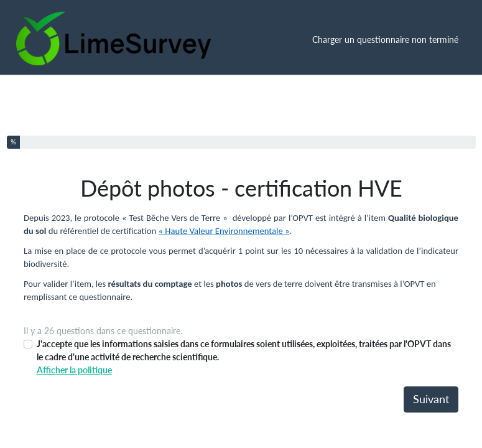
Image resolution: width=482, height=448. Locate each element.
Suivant (431, 399)
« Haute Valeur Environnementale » (224, 231)
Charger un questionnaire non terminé (385, 40)
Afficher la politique (74, 370)
